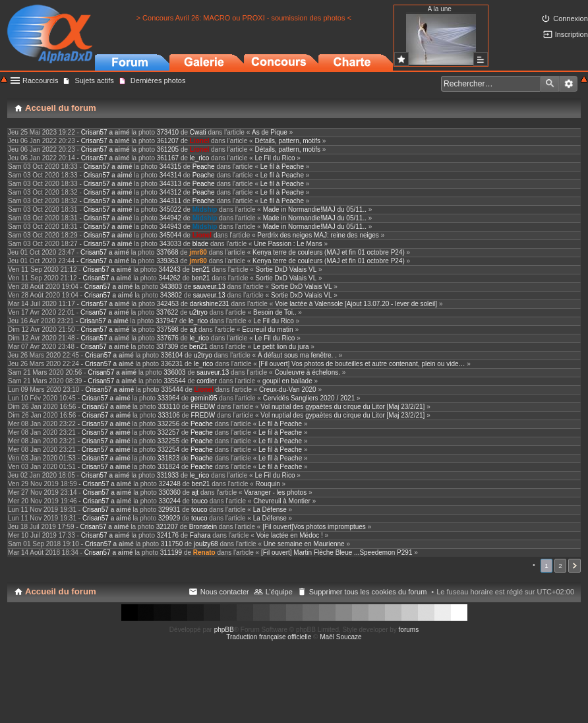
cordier (207, 381)
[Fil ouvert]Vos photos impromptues (314, 527)
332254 (168, 450)
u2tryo (198, 312)
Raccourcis (40, 80)
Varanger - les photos (275, 492)
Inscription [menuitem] (572, 34)
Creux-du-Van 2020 (288, 390)
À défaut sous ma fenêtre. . (297, 355)
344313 (170, 184)
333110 (168, 407)
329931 (169, 510)
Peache (204, 167)
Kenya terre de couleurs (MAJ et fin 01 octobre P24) (329, 252)
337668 (167, 252)
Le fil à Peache (282, 167)
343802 (171, 295)
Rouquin (268, 484)
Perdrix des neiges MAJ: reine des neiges (318, 235)
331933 (168, 475)
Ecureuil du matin (267, 330)
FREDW (203, 407)
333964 (168, 398)
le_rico (199, 158)
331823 (168, 458)
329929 (169, 518)
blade (200, 244)
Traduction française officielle (269, 637)
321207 (167, 527)
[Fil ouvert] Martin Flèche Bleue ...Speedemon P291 (337, 552)
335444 (172, 390)
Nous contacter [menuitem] (225, 592)
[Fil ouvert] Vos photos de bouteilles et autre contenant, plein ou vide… (362, 364)
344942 (170, 218)
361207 (168, 141)
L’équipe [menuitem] (279, 592)
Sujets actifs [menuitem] (94, 80)
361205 (168, 149)
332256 (168, 424)
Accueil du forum (61, 591)
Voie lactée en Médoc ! (290, 535)
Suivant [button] (574, 566)
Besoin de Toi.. (275, 312)
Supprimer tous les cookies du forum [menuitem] (368, 592)
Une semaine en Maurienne (304, 544)
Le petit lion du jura (281, 347)
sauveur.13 (209, 287)
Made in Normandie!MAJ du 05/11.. (315, 209)
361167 (168, 158)
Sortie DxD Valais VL (286, 269)
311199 (171, 552)
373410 (168, 132)
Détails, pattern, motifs (287, 141)
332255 (168, 441)
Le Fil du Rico (275, 158)
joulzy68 (206, 544)
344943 (170, 227)
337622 (167, 312)
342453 (168, 304)
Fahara (200, 535)
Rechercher (550, 84)
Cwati (198, 132)
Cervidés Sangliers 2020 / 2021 (309, 398)
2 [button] (560, 566)
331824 (168, 467)
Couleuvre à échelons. (307, 372)
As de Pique (270, 132)
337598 (168, 330)
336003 (174, 372)
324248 (170, 484)
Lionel (199, 141)
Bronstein (203, 527)
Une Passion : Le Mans (288, 244)
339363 (167, 261)
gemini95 (204, 398)
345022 (170, 209)
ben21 (201, 269)
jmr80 (198, 252)
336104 (172, 355)
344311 (170, 201)
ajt (193, 330)
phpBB (224, 630)
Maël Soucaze (340, 637)
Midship (205, 209)
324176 (168, 535)
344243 (170, 269)
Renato (204, 552)
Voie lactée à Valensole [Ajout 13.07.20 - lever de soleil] (356, 304)
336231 (172, 364)
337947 (166, 321)
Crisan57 (94, 132)
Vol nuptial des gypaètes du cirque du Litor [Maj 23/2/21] (342, 407)
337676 (168, 338)
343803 (171, 287)
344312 (170, 192)
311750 (172, 544)
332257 (168, 432)
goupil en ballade (287, 381)
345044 (170, 235)
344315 (170, 167)
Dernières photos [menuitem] (158, 80)
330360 (170, 492)
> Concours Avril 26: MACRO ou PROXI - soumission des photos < (244, 18)
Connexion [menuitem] (571, 18)
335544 (174, 381)
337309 (167, 347)
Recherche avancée (569, 84)
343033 (170, 244)
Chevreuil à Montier (282, 501)
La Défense (270, 510)
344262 (170, 278)
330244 (170, 501)
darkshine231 (210, 304)
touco (200, 501)
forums (409, 630)
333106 (168, 415)
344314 (170, 175)
